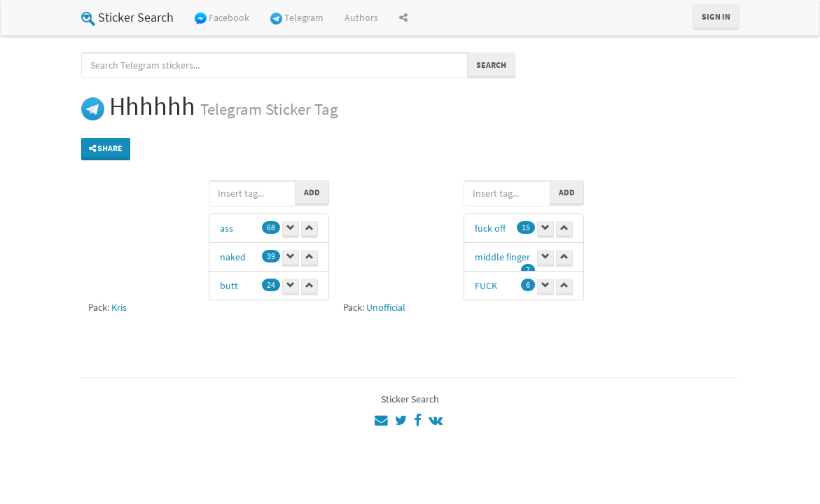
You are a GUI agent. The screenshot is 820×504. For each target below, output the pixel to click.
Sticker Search (127, 17)
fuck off (490, 228)
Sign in (716, 16)
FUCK (486, 286)
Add (312, 192)
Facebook (222, 18)
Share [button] (106, 148)
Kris (119, 307)
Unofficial (386, 307)
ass (227, 228)
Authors (361, 17)
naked (233, 257)
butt (229, 286)
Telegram (297, 18)
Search (491, 65)
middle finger (502, 257)
